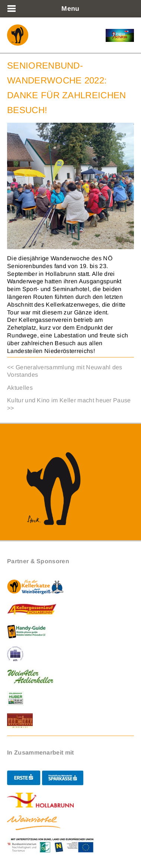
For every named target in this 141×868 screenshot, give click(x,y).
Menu (70, 9)
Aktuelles (20, 388)
